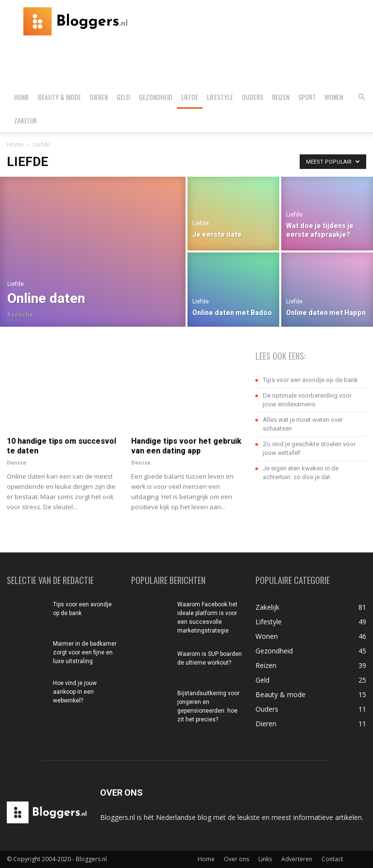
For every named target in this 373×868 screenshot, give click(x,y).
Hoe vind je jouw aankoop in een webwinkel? (75, 692)
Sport (307, 97)
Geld (123, 97)
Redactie (20, 314)
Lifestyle (220, 97)
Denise (17, 462)
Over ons (237, 859)
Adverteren (297, 859)
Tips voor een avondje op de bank (310, 380)
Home (22, 97)
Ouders (253, 97)
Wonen (334, 97)
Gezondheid (156, 97)
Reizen (281, 97)
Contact (332, 859)
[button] (361, 97)
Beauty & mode (59, 97)
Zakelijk (25, 120)
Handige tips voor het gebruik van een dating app (186, 446)
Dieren (99, 97)
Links (265, 859)
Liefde (190, 97)
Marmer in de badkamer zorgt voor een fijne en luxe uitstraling (85, 652)
